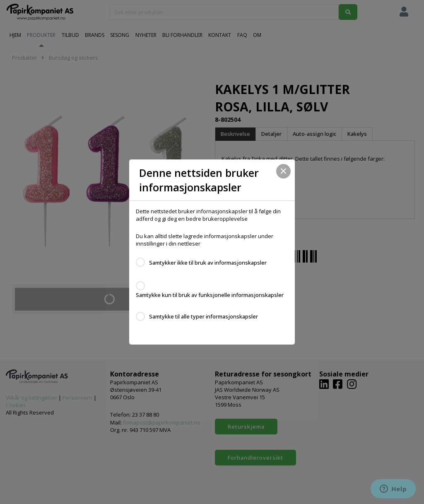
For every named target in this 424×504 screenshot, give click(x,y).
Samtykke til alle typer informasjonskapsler (204, 316)
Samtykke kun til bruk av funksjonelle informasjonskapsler (210, 295)
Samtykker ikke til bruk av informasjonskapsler (208, 263)
